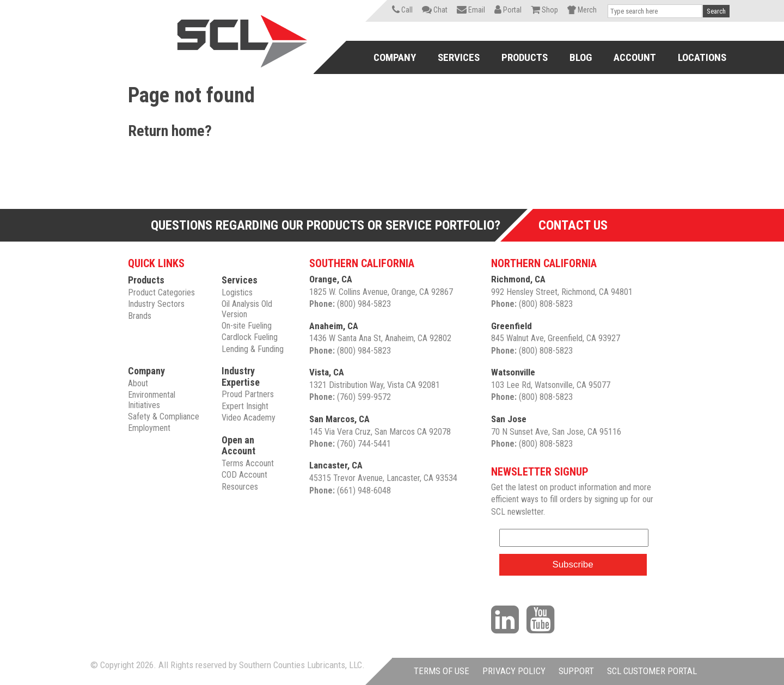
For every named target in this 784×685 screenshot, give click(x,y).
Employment (149, 428)
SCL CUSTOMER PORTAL (652, 671)
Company (146, 371)
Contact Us (573, 225)
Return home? (170, 131)
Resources (240, 487)
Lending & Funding (253, 349)
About (138, 383)
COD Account (244, 475)
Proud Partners (248, 394)
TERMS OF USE (442, 671)
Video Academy (249, 418)
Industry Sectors (156, 304)
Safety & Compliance (164, 416)
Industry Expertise (241, 377)
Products (146, 280)
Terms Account (248, 463)
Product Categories (161, 292)
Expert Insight (245, 406)
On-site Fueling (247, 326)
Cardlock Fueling (250, 337)
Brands (140, 316)
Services (240, 280)
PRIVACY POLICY (514, 671)
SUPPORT (576, 671)
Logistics (237, 292)
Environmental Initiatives (152, 400)
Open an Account (238, 446)
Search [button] (716, 11)
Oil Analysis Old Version (247, 309)
